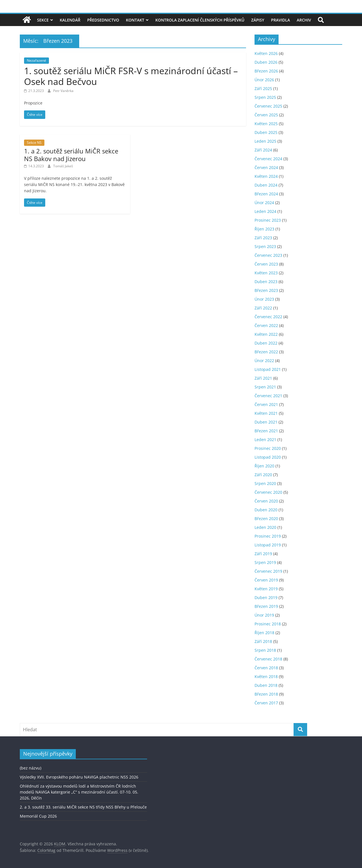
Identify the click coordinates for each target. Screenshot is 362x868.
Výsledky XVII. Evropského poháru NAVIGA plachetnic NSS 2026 (79, 777)
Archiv (304, 20)
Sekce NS (34, 143)
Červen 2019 (266, 580)
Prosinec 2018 (268, 624)
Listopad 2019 (268, 545)
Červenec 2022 (268, 317)
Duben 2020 (266, 510)
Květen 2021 (266, 413)
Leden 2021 (265, 440)
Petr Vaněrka (63, 91)
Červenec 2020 (268, 492)
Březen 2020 (266, 519)
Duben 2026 (266, 62)
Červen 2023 (266, 264)
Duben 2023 (266, 282)
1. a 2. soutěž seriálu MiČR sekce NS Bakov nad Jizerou (71, 155)
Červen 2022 (266, 325)
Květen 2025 (266, 124)
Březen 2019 (266, 606)
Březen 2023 (266, 290)
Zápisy (258, 20)
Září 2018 (263, 641)
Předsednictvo (103, 20)
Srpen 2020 (265, 483)
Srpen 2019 (265, 562)
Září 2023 (263, 238)
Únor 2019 (264, 615)
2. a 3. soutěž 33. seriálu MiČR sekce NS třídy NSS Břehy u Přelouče (83, 807)
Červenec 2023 (268, 255)
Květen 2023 (266, 273)
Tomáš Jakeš (63, 166)
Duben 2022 (266, 343)
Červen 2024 (266, 167)
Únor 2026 (264, 80)
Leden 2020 (265, 527)
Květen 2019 (266, 589)
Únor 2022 (264, 361)
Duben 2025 (266, 132)
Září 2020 (263, 475)
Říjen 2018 (264, 633)
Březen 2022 (266, 352)
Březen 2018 (266, 694)
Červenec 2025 (268, 106)
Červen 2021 (266, 404)
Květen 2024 (266, 176)
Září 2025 (263, 88)
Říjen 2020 (264, 466)
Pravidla (280, 20)
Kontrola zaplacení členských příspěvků (200, 20)
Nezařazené (36, 60)
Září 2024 (263, 150)
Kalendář (70, 20)
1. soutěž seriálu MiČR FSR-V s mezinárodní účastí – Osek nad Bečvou (131, 76)
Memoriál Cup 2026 (38, 816)
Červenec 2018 (268, 659)
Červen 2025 (266, 115)
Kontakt (135, 20)
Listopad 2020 (268, 457)
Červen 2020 (266, 501)
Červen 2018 (266, 668)
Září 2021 (263, 378)
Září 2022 (263, 308)
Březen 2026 (266, 71)
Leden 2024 (265, 211)
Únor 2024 (264, 203)
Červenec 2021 (268, 396)
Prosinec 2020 (268, 448)
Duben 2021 (266, 422)
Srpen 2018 (265, 650)
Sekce (43, 20)
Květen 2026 (266, 53)
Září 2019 (263, 554)
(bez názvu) (31, 768)
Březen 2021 (266, 431)
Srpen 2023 (265, 246)
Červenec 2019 (268, 571)
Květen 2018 (266, 676)
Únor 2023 (264, 299)
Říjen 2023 (264, 229)
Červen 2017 (266, 703)
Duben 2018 (266, 685)
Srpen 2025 (265, 97)
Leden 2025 (265, 141)
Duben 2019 (266, 597)
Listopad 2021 (268, 369)
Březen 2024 (266, 194)
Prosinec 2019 (268, 536)
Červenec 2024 (268, 159)
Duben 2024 (266, 185)
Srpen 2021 (265, 387)
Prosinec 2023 (268, 220)
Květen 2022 (266, 334)
